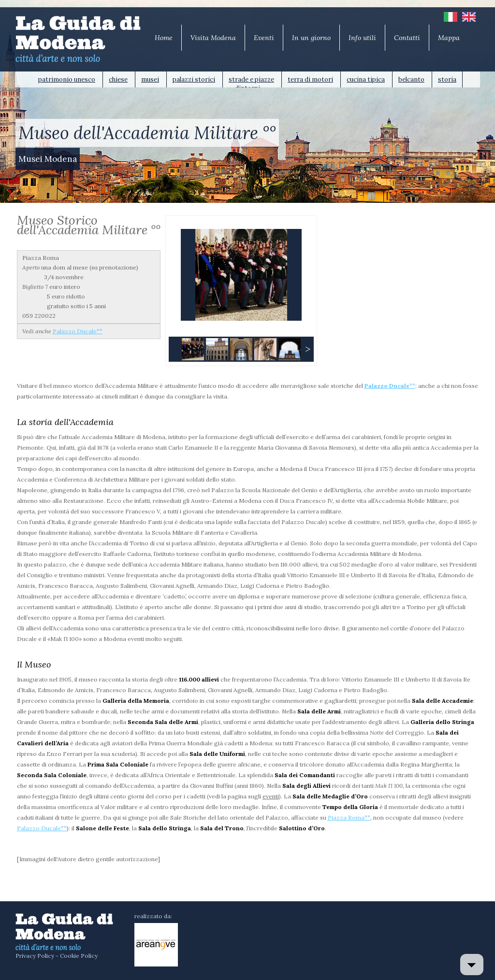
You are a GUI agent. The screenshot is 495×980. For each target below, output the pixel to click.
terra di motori (310, 79)
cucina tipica (366, 79)
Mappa (449, 38)
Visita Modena (213, 38)
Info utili (362, 38)
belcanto (411, 79)
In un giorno (311, 38)
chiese (118, 79)
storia (447, 79)
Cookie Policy (79, 956)
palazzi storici (194, 79)
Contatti (407, 38)
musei (150, 79)
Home (164, 38)
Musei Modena (48, 159)
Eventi (264, 38)
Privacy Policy (35, 956)
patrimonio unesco (67, 79)
